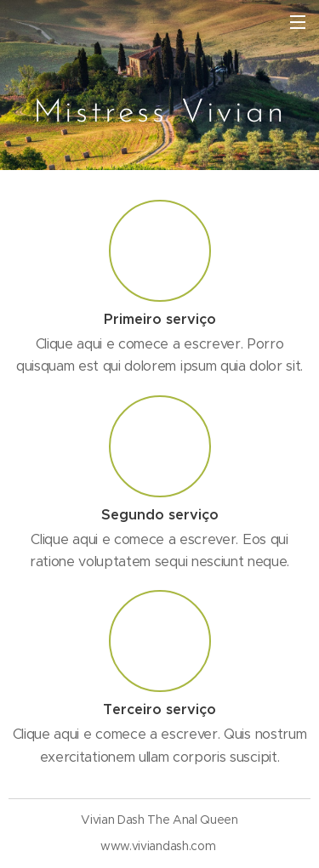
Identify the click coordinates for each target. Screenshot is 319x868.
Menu (298, 22)
